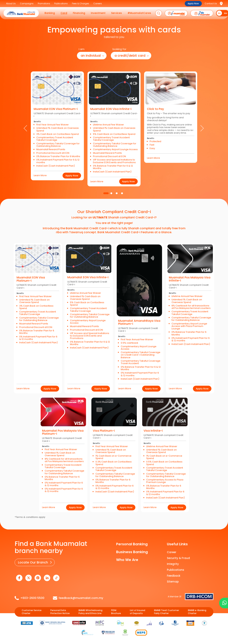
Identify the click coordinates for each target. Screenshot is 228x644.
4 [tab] (122, 193)
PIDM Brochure (116, 612)
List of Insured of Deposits (138, 612)
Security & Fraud (178, 558)
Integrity (173, 564)
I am (82, 49)
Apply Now (193, 3)
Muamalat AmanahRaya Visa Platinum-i (139, 322)
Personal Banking (132, 544)
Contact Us (211, 3)
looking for (119, 49)
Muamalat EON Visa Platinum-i (56, 109)
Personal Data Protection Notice (60, 612)
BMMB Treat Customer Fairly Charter (167, 612)
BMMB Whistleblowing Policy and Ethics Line (90, 612)
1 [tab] (106, 193)
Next (202, 129)
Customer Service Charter (32, 612)
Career (172, 552)
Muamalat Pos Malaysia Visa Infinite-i (190, 279)
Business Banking (132, 552)
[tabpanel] (57, 126)
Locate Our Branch (33, 562)
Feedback (174, 576)
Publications (176, 570)
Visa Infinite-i (153, 431)
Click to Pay (155, 109)
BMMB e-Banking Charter (197, 612)
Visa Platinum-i (104, 431)
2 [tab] (111, 193)
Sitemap (173, 582)
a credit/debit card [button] (130, 55)
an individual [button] (91, 55)
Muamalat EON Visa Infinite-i (111, 109)
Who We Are (127, 560)
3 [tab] (117, 193)
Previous (26, 129)
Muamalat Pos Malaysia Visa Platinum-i (63, 432)
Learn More (40, 175)
